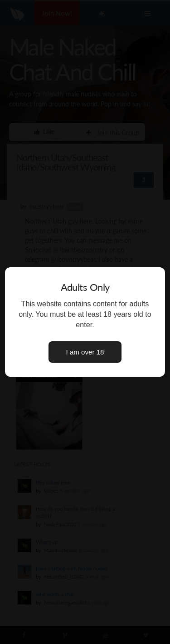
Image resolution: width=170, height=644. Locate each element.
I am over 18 (85, 352)
